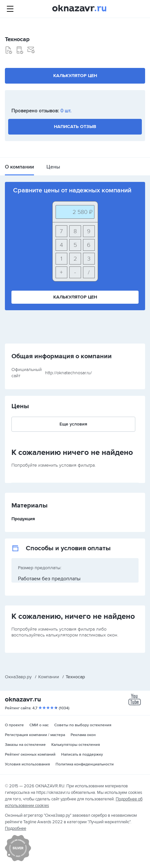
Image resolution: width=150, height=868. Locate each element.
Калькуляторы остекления (76, 745)
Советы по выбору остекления (83, 725)
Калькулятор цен (75, 76)
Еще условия (73, 424)
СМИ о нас (39, 725)
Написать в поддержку (82, 755)
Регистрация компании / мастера (35, 735)
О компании (19, 167)
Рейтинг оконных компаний (30, 755)
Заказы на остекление (25, 745)
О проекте (14, 725)
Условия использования (27, 764)
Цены (53, 167)
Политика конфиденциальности (85, 764)
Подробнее (16, 828)
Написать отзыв (75, 127)
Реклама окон (83, 735)
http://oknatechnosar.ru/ (68, 373)
